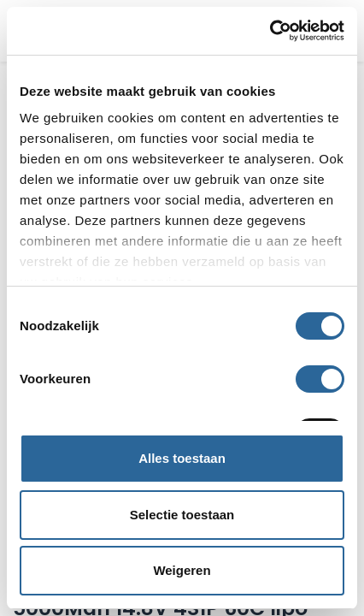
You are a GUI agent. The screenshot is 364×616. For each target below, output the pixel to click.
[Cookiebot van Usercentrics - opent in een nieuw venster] (270, 31)
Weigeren (182, 570)
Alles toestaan (182, 458)
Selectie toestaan (182, 515)
